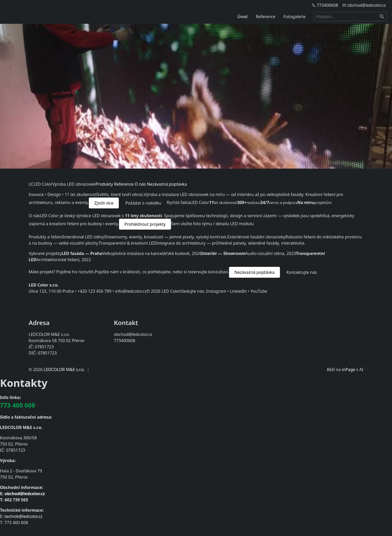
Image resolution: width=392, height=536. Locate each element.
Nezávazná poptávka (167, 184)
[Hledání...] (346, 17)
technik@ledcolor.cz (23, 516)
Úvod (242, 17)
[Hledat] (382, 17)
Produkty (104, 184)
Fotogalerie (295, 17)
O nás (140, 184)
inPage (349, 369)
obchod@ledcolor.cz (25, 494)
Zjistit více (104, 203)
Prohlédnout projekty (145, 224)
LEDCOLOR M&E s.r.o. (64, 369)
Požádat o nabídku (143, 203)
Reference (265, 17)
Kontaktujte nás (302, 272)
